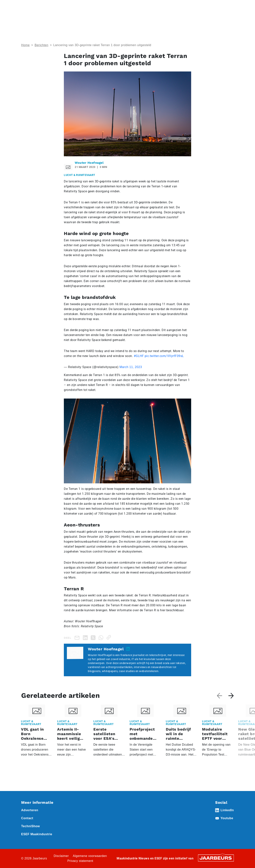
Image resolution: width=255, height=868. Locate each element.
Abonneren (150, 6)
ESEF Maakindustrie (37, 834)
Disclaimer (61, 856)
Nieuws (79, 6)
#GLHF (139, 356)
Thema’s (191, 19)
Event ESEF (39, 6)
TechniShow (30, 826)
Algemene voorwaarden (90, 856)
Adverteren (132, 6)
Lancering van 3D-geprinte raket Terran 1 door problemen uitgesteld (102, 45)
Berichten (42, 45)
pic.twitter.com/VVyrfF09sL (164, 356)
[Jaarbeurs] (216, 858)
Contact (165, 6)
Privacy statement (80, 861)
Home (25, 6)
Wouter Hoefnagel (89, 163)
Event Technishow (60, 6)
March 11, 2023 (131, 367)
